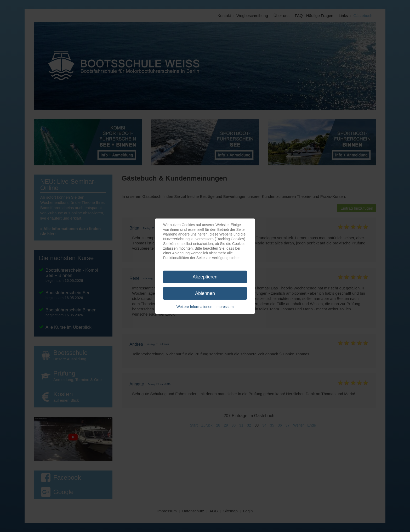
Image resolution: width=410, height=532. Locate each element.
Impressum (224, 307)
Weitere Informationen (194, 307)
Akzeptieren (205, 277)
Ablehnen (205, 293)
